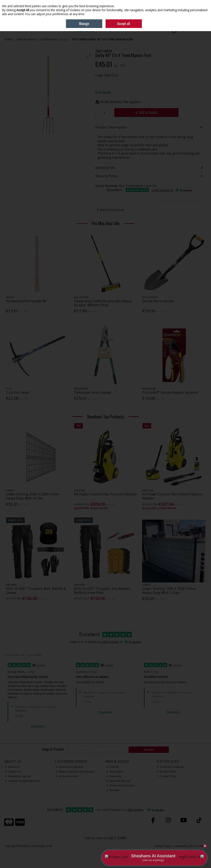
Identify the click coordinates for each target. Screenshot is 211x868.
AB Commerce (198, 846)
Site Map (113, 790)
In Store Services (67, 776)
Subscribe (149, 749)
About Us (12, 767)
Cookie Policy (166, 776)
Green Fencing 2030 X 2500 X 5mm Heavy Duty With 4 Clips (33, 496)
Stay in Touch (53, 750)
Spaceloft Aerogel (118, 781)
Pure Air (113, 767)
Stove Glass (115, 772)
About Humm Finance (121, 785)
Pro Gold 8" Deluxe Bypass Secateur (170, 392)
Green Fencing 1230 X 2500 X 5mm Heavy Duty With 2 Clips (169, 591)
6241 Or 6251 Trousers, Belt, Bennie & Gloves (36, 591)
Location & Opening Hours (23, 781)
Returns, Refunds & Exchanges (75, 772)
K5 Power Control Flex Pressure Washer (105, 494)
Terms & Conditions (170, 767)
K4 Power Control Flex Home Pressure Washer (172, 496)
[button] (89, 56)
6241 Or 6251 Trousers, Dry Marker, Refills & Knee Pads (103, 591)
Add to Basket (146, 112)
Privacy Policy (166, 772)
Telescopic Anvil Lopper (93, 392)
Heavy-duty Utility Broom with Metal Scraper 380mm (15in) (103, 303)
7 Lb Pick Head (17, 392)
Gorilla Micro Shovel (158, 301)
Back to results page (112, 210)
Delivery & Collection (70, 767)
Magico (168, 846)
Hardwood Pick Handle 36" (26, 301)
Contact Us (13, 772)
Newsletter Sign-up (18, 776)
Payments (114, 776)
